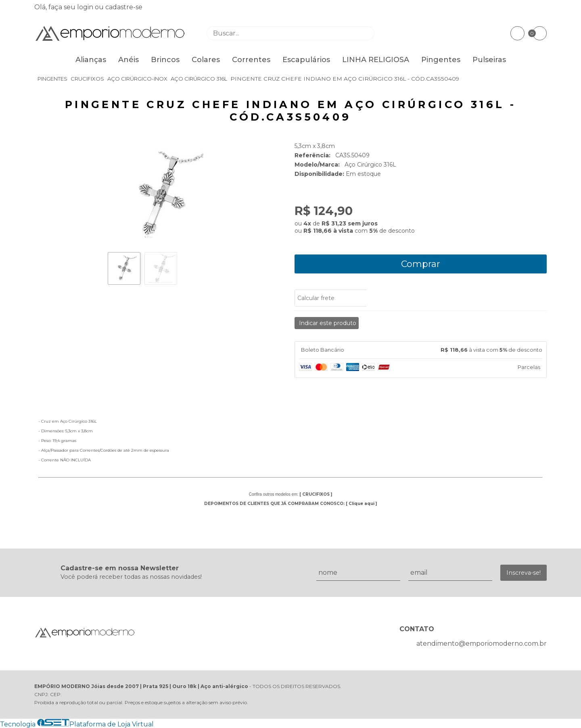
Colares (206, 60)
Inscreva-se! (524, 573)
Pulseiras (489, 60)
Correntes (251, 60)
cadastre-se (124, 7)
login (86, 7)
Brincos (165, 60)
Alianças (91, 60)
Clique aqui (362, 504)
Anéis (129, 60)
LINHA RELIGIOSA (376, 60)
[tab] (421, 350)
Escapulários (306, 60)
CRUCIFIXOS (316, 494)
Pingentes (441, 60)
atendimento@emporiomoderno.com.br (482, 644)
